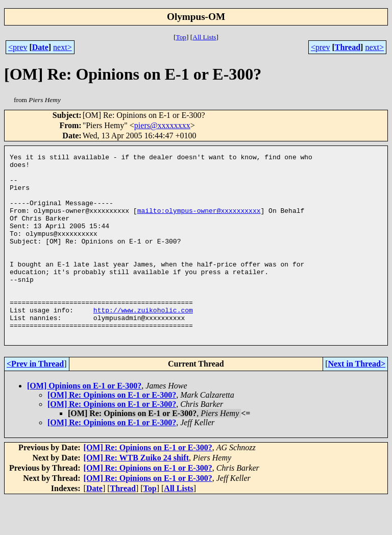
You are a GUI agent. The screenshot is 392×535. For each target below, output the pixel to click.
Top (181, 37)
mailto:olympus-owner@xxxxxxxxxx (199, 223)
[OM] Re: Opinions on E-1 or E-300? (112, 432)
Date (40, 47)
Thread (348, 47)
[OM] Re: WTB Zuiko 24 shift (136, 494)
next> (63, 47)
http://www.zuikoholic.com (143, 342)
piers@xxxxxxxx (162, 125)
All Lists (204, 37)
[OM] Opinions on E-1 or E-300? (84, 422)
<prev (18, 47)
